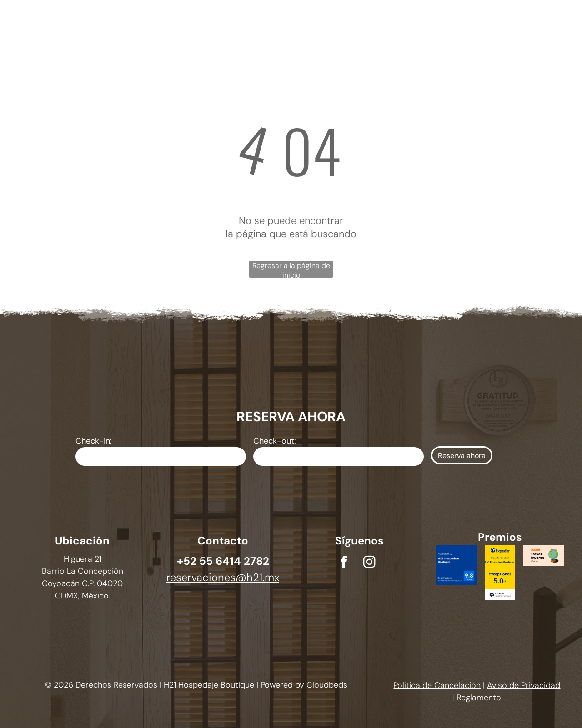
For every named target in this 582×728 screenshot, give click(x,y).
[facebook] (344, 563)
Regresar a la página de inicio (291, 269)
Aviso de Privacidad (524, 685)
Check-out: (275, 441)
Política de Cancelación (437, 685)
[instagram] (369, 563)
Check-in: (94, 441)
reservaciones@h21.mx (223, 577)
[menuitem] (178, 22)
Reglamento (479, 698)
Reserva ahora (462, 456)
